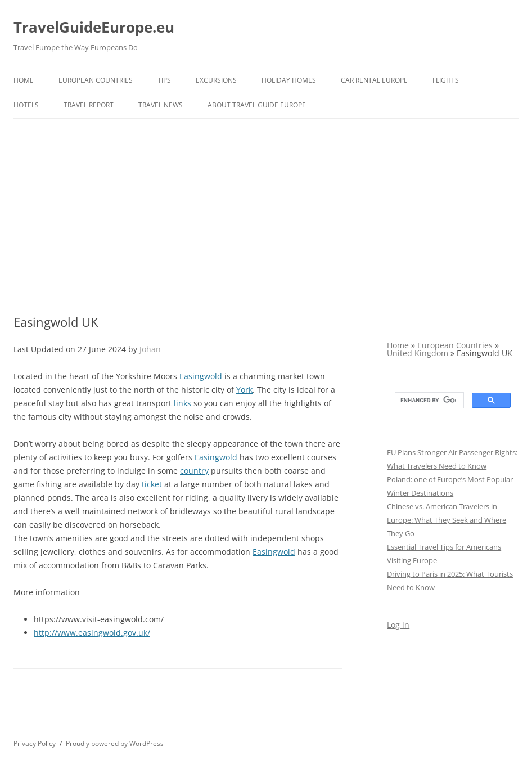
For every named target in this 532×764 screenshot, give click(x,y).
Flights (446, 80)
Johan (150, 349)
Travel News (161, 105)
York (244, 390)
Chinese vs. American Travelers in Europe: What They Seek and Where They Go (447, 520)
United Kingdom (418, 353)
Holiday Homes (289, 80)
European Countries (96, 80)
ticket (152, 484)
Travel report (89, 105)
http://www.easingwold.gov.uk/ (92, 633)
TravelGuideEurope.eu (94, 27)
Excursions (216, 80)
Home (24, 80)
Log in (398, 625)
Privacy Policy (35, 743)
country (194, 471)
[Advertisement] (266, 217)
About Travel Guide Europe (257, 105)
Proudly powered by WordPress (115, 743)
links (182, 403)
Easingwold (201, 376)
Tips (164, 80)
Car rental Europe (374, 80)
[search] (428, 401)
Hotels (26, 105)
